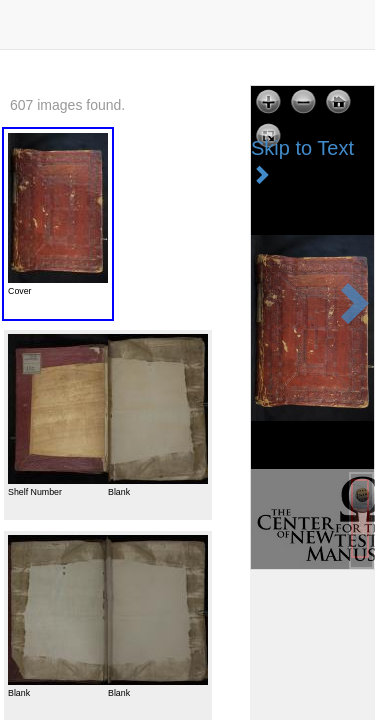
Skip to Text (302, 160)
